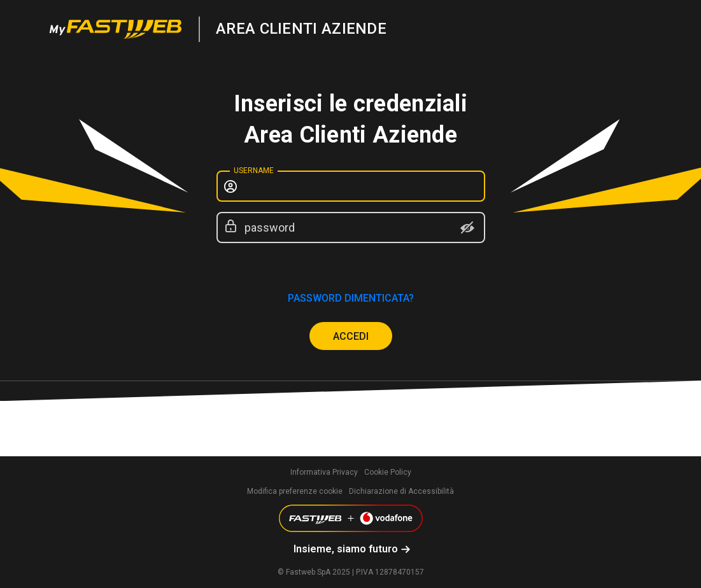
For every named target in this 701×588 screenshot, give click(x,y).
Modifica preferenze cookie (295, 491)
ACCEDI (351, 336)
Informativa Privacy (324, 472)
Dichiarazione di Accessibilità (401, 491)
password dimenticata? (351, 298)
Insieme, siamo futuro (346, 549)
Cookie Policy (388, 472)
